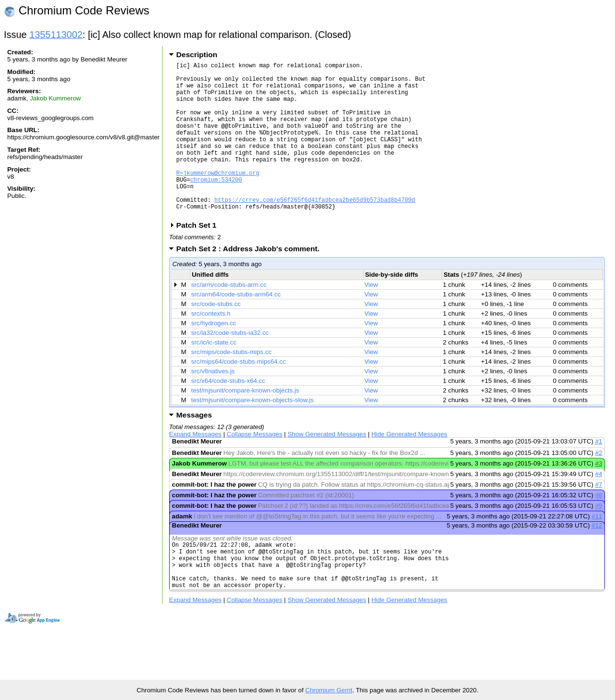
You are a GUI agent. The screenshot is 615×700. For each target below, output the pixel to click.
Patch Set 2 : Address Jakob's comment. (251, 282)
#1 (599, 474)
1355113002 (56, 35)
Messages (194, 448)
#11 (597, 549)
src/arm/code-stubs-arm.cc (229, 318)
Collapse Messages (255, 467)
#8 (599, 528)
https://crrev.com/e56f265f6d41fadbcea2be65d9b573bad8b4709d (315, 230)
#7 (599, 518)
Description (197, 55)
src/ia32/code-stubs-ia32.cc (230, 366)
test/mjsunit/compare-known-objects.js (245, 424)
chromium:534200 (216, 205)
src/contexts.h (211, 347)
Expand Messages (195, 467)
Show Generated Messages (327, 467)
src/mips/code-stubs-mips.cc (231, 385)
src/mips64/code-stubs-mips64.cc (239, 395)
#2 (599, 486)
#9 (599, 539)
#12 (597, 559)
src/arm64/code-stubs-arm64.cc (236, 327)
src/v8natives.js (213, 404)
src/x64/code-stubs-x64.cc (228, 414)
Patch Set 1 (200, 258)
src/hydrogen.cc (214, 356)
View (371, 318)
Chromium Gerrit (329, 690)
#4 (599, 507)
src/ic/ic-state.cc (214, 375)
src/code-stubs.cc (216, 337)
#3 (599, 497)
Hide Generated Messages (409, 467)
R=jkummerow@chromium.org (218, 197)
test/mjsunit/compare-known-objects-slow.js (252, 433)
